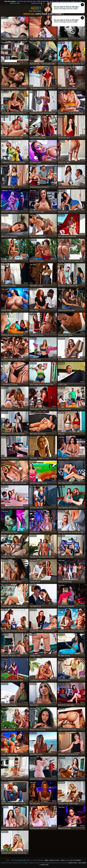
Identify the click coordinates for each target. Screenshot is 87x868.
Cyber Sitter (44, 865)
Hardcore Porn (36, 3)
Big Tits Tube (32, 1)
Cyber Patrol (72, 863)
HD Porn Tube (54, 1)
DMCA (63, 860)
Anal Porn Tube (65, 1)
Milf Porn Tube (15, 3)
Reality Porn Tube (76, 1)
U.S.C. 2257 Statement (74, 860)
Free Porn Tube (22, 1)
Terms (46, 860)
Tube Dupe (5, 18)
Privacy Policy (55, 860)
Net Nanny (83, 863)
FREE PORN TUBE (43, 1)
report (26, 36)
